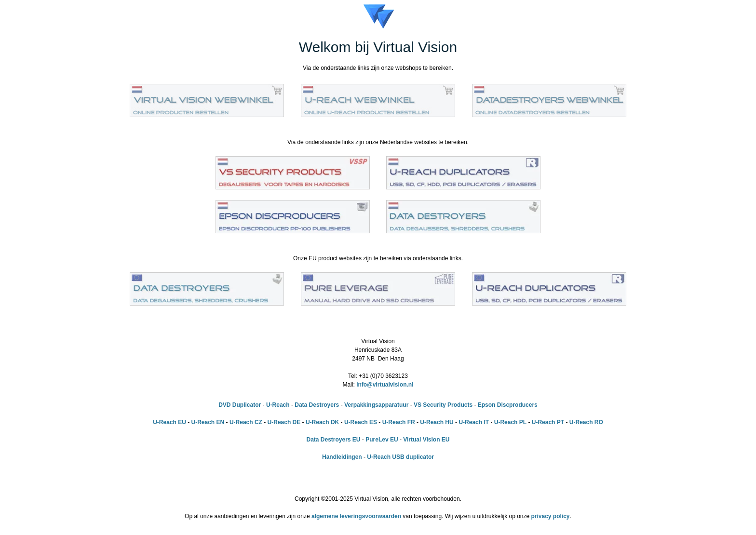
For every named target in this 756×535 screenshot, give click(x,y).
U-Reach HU (437, 422)
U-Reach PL (510, 422)
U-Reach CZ (246, 422)
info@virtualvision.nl (385, 385)
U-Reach (278, 405)
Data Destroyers (317, 405)
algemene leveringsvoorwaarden (356, 516)
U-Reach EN (208, 422)
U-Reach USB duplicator (400, 457)
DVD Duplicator (240, 405)
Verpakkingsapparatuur (376, 405)
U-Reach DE (284, 422)
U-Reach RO (586, 422)
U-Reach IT (474, 422)
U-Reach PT (548, 422)
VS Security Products (443, 405)
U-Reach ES (361, 422)
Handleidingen (342, 457)
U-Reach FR (399, 422)
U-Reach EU (169, 422)
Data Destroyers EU (333, 440)
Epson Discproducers (508, 405)
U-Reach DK (322, 422)
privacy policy (551, 516)
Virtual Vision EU (426, 440)
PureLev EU (382, 440)
